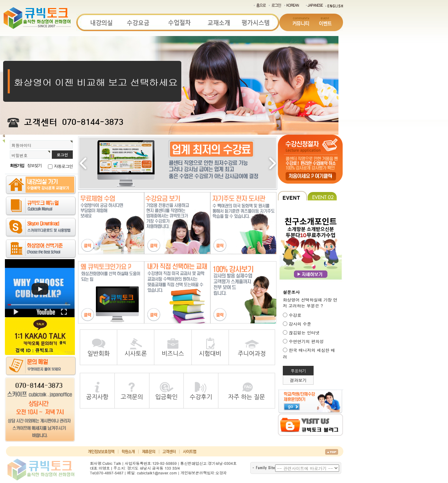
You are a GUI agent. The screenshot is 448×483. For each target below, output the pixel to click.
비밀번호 (20, 155)
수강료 (295, 315)
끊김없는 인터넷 (304, 332)
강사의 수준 (300, 324)
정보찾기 (34, 165)
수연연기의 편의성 (306, 341)
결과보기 (298, 380)
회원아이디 (22, 145)
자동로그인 (63, 166)
